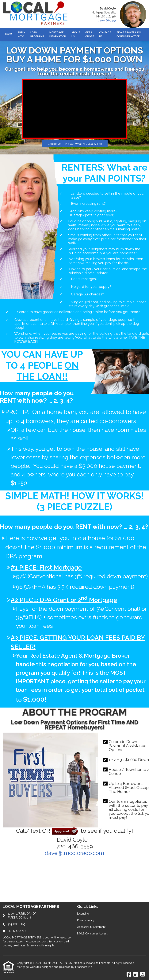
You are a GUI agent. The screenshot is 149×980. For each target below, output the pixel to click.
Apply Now (21, 34)
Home (9, 34)
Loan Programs (37, 34)
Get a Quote (90, 34)
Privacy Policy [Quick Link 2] (86, 920)
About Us (76, 34)
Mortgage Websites (29, 967)
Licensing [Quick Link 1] (83, 914)
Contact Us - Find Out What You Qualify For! (75, 144)
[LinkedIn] (136, 974)
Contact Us (105, 34)
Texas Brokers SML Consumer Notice (129, 34)
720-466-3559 (107, 20)
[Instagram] (143, 974)
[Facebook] (129, 974)
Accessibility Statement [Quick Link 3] (91, 927)
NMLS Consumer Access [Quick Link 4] (92, 934)
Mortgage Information (58, 34)
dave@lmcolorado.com (74, 853)
